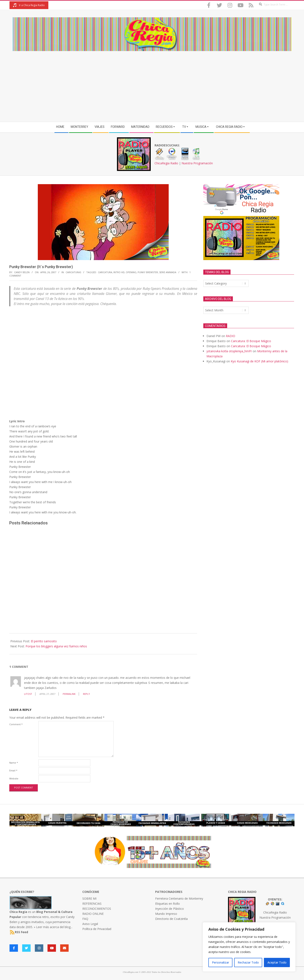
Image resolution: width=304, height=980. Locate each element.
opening (131, 272)
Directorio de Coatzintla (171, 919)
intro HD (119, 272)
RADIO (231, 336)
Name (14, 763)
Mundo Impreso (166, 914)
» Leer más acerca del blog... (53, 927)
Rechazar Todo (248, 962)
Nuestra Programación (197, 163)
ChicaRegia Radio (166, 163)
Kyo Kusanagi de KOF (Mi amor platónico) (259, 361)
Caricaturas (73, 272)
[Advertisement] (152, 83)
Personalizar (221, 962)
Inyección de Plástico (170, 909)
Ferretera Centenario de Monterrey (179, 898)
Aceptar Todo (277, 962)
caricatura (105, 272)
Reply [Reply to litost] (86, 694)
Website (14, 778)
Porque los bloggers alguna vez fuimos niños (56, 646)
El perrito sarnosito (44, 641)
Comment (16, 724)
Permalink (69, 694)
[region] (249, 947)
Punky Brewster (148, 272)
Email (13, 770)
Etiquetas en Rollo (168, 904)
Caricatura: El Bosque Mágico (251, 341)
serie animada (168, 272)
